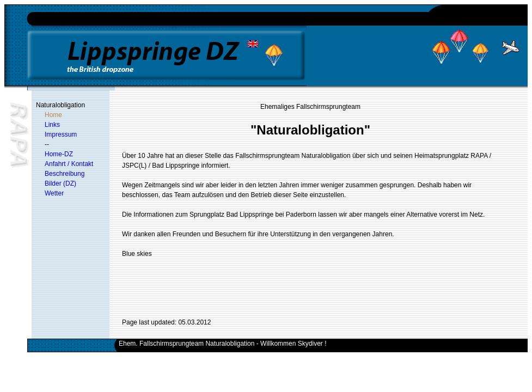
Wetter (54, 193)
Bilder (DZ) (60, 183)
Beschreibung (65, 174)
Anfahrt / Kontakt (69, 164)
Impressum (61, 134)
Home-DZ (59, 154)
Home (53, 115)
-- (47, 144)
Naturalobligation (60, 105)
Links (52, 125)
